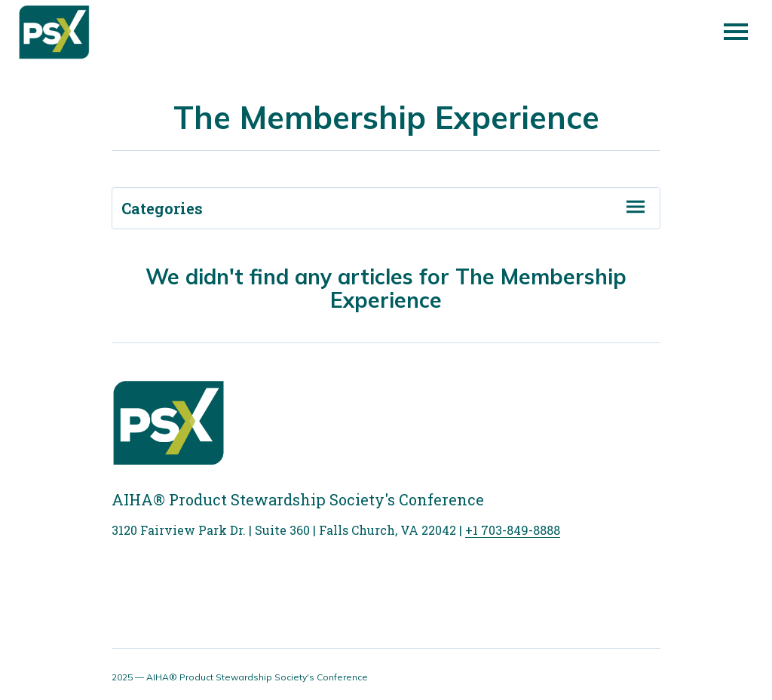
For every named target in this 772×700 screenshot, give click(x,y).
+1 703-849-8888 (513, 530)
